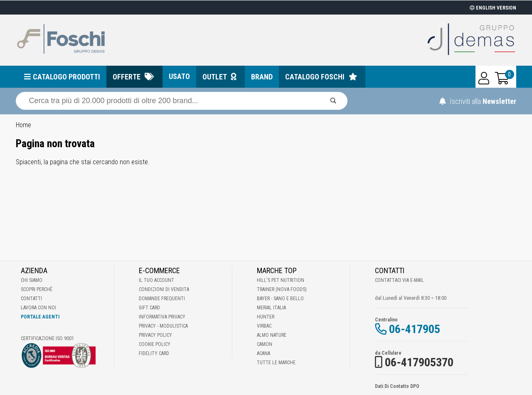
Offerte (127, 77)
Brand (262, 77)
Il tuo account (156, 280)
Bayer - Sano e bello (280, 299)
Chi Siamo (32, 280)
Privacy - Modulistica (163, 326)
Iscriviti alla (478, 101)
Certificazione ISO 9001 (47, 338)
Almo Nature (272, 335)
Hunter (266, 317)
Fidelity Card (154, 353)
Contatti (31, 299)
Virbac (264, 326)
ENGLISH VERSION (493, 8)
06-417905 (415, 329)
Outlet (215, 77)
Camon (265, 344)
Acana (264, 353)
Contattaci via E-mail (399, 280)
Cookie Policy (155, 344)
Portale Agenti (40, 317)
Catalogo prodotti (66, 77)
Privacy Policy (155, 335)
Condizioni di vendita (164, 289)
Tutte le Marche (276, 363)
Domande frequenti (162, 299)
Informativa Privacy (162, 317)
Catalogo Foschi (315, 77)
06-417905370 (419, 362)
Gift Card (149, 308)
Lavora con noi (38, 308)
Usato (179, 76)
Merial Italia (271, 308)
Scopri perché (37, 289)
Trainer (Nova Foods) (282, 289)
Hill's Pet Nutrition (281, 280)
